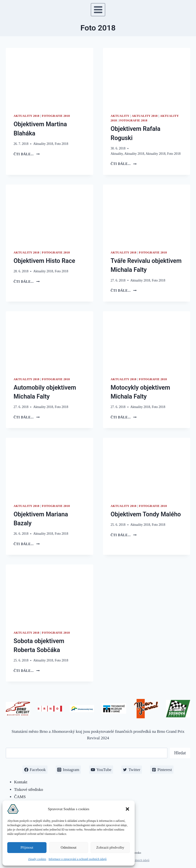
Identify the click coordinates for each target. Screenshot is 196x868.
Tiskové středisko (29, 790)
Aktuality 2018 (27, 116)
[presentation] (50, 77)
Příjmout (27, 847)
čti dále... (27, 154)
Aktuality (120, 116)
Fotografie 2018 (56, 116)
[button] (127, 809)
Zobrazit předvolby (110, 847)
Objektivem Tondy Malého (146, 514)
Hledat (180, 753)
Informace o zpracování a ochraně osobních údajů (78, 859)
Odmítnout (68, 847)
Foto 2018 (62, 144)
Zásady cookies (37, 859)
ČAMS (20, 797)
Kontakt (21, 782)
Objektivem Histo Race (44, 261)
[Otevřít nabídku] (98, 10)
